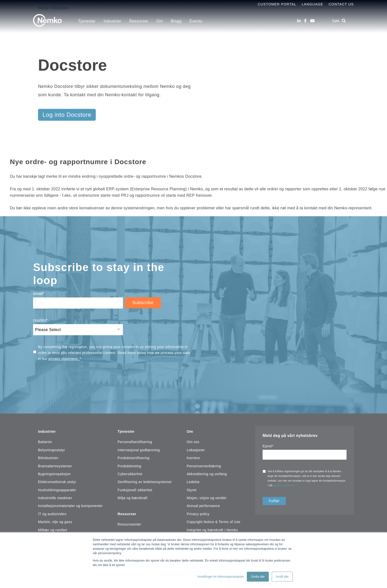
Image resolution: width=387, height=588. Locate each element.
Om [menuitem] (160, 21)
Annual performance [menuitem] (203, 505)
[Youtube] (312, 21)
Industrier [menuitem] (112, 21)
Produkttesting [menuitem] (129, 465)
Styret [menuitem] (192, 489)
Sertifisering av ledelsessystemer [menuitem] (145, 481)
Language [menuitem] (312, 4)
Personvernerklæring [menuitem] (204, 465)
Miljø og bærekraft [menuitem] (132, 497)
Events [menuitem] (196, 21)
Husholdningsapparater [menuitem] (57, 489)
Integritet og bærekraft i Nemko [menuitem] (213, 529)
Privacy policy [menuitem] (198, 513)
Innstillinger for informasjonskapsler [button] (221, 577)
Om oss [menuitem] (193, 441)
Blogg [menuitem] (176, 21)
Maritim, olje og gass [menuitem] (55, 521)
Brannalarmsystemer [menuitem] (55, 465)
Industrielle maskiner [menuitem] (55, 497)
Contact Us (341, 4)
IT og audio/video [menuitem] (52, 513)
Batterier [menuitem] (45, 441)
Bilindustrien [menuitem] (48, 457)
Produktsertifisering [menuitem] (133, 457)
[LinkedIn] (299, 21)
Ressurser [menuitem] (139, 21)
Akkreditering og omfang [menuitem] (207, 473)
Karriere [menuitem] (193, 457)
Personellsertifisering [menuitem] (135, 441)
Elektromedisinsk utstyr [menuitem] (57, 481)
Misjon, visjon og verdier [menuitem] (207, 497)
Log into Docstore (67, 115)
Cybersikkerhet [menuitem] (130, 473)
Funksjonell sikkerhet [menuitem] (135, 489)
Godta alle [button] (258, 577)
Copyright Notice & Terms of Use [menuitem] (214, 521)
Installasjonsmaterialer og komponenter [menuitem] (70, 505)
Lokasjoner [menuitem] (196, 449)
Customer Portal (277, 4)
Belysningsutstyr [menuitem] (51, 449)
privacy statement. (64, 359)
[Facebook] (305, 21)
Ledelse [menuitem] (193, 481)
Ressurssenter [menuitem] (129, 523)
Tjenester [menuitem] (87, 21)
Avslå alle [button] (282, 577)
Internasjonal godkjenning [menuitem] (139, 449)
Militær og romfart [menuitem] (53, 529)
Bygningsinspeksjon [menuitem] (54, 473)
